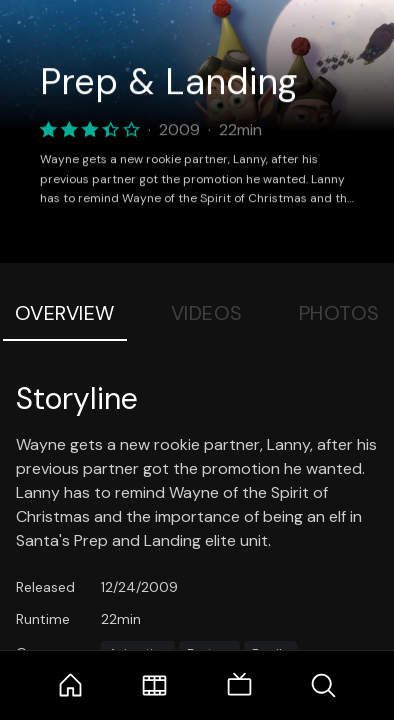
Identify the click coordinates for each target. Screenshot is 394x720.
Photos (339, 313)
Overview (65, 313)
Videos (207, 313)
